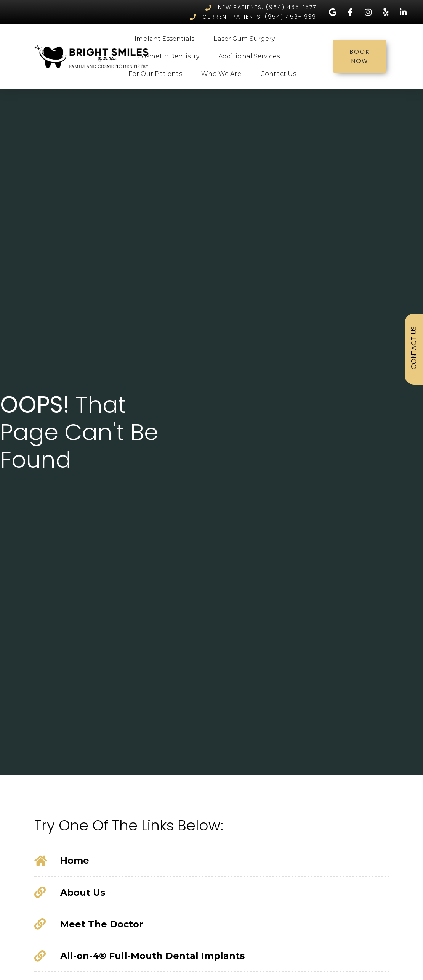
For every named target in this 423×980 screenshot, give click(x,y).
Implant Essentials (167, 39)
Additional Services (251, 56)
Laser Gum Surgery (246, 39)
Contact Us (280, 74)
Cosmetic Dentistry (170, 56)
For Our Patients (157, 74)
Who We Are (223, 74)
